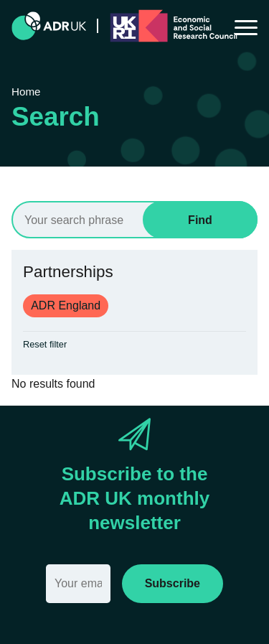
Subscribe (173, 583)
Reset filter (45, 344)
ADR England (66, 305)
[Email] (78, 584)
